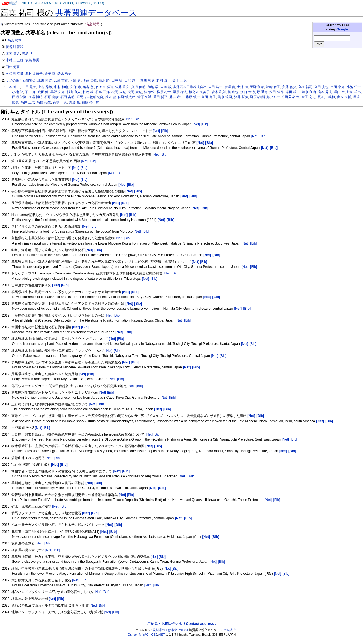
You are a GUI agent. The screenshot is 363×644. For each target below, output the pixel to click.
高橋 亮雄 (44, 102)
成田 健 (43, 92)
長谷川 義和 (326, 97)
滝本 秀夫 (325, 92)
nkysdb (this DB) (91, 3)
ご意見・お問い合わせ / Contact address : (181, 624)
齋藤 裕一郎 (91, 102)
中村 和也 (61, 87)
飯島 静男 (32, 60)
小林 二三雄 (15, 60)
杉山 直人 (74, 92)
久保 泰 (76, 87)
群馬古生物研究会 (90, 97)
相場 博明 (35, 97)
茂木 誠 (111, 97)
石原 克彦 (51, 97)
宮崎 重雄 (61, 80)
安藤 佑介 (289, 87)
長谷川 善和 (15, 47)
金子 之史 (309, 97)
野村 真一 (163, 80)
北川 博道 (45, 80)
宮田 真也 (321, 87)
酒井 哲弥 (241, 97)
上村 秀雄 (45, 87)
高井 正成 (28, 102)
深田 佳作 (276, 92)
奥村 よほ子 (34, 74)
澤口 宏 (339, 92)
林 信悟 (149, 92)
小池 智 (18, 92)
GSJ (37, 3)
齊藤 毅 (74, 102)
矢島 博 (27, 54)
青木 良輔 (344, 97)
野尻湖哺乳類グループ (267, 97)
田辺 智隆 (19, 97)
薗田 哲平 (160, 97)
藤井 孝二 (177, 97)
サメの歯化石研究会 (21, 80)
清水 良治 (309, 92)
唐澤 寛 (230, 87)
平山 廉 (30, 92)
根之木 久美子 (199, 92)
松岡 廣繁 (135, 92)
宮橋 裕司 (305, 87)
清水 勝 (104, 80)
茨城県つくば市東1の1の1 (171, 630)
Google (342, 29)
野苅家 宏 (292, 97)
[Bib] (137, 119)
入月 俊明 (139, 87)
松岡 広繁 (119, 92)
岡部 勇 (75, 80)
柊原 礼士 (164, 92)
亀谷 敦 (88, 87)
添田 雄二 (293, 92)
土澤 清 (243, 87)
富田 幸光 (338, 87)
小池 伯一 (354, 87)
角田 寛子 (209, 97)
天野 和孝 (257, 87)
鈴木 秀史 (64, 74)
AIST (26, 3)
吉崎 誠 (166, 87)
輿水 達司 (225, 97)
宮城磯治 (230, 630)
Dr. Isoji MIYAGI (139, 635)
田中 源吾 (13, 67)
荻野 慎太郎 (127, 97)
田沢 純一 (131, 80)
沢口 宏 (246, 92)
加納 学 (153, 87)
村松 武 (88, 92)
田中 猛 (117, 80)
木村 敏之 (13, 54)
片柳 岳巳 (354, 92)
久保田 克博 (15, 74)
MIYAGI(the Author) (59, 3)
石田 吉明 (68, 97)
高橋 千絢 (60, 102)
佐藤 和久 (122, 87)
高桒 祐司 (15, 40)
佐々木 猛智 (104, 87)
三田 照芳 (29, 87)
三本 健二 (13, 87)
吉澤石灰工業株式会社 (190, 87)
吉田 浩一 (215, 87)
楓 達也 (233, 92)
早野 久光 (58, 92)
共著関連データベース (96, 13)
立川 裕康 (147, 80)
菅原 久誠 (144, 97)
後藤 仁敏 (90, 80)
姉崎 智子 (273, 87)
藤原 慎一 (193, 97)
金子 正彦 (180, 80)
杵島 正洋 (102, 92)
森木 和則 (219, 92)
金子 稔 (50, 74)
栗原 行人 (180, 92)
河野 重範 (260, 92)
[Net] (129, 119)
